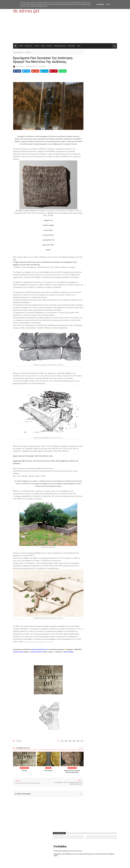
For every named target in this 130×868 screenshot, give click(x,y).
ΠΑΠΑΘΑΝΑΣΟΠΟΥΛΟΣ (60, 46)
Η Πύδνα (24, 771)
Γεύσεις (86, 856)
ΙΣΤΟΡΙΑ (37, 46)
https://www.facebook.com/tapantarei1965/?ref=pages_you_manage (110, 57)
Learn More (100, 4)
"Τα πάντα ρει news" (31, 865)
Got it (108, 4)
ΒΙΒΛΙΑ (43, 46)
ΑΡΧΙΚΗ (21, 46)
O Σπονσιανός (48, 771)
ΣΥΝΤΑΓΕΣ (49, 46)
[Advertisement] (65, 30)
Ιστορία (44, 856)
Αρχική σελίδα (20, 52)
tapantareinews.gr (112, 865)
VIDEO (79, 46)
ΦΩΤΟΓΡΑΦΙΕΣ (71, 46)
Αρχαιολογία (23, 856)
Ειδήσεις (107, 856)
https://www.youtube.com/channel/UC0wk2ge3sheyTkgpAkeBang (95, 57)
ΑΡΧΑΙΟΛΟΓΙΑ (28, 46)
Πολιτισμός (65, 856)
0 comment (43, 66)
